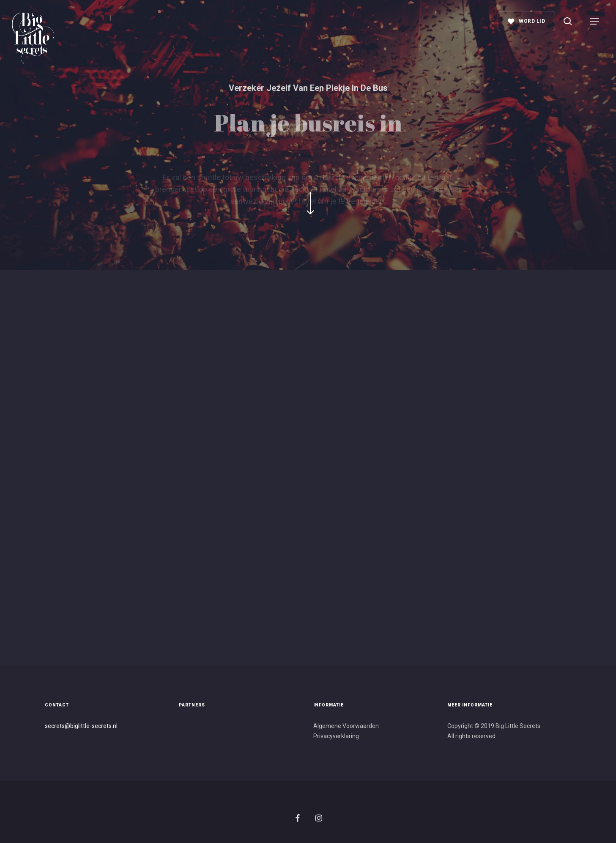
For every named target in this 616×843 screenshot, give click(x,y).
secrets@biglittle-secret (77, 726)
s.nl (113, 726)
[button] (595, 21)
